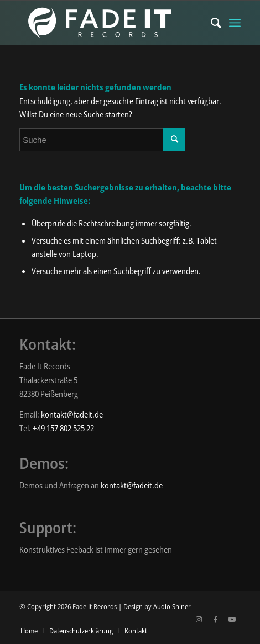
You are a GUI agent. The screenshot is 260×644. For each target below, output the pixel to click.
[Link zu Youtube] (232, 619)
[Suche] (210, 23)
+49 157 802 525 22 (63, 428)
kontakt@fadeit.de (72, 414)
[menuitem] (210, 23)
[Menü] (235, 23)
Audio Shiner (172, 606)
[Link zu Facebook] (216, 619)
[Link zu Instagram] (199, 619)
